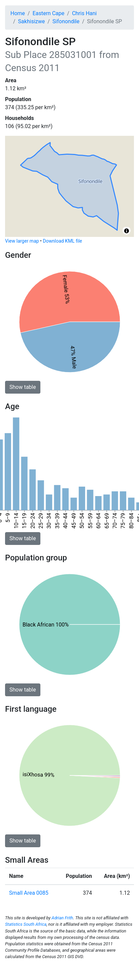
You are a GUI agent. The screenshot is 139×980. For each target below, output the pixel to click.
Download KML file (62, 241)
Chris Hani (84, 13)
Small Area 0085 (29, 893)
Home (18, 13)
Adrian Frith (62, 918)
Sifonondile (66, 21)
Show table (23, 387)
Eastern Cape (49, 13)
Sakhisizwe (32, 21)
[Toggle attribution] (127, 231)
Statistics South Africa (26, 924)
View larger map (22, 241)
